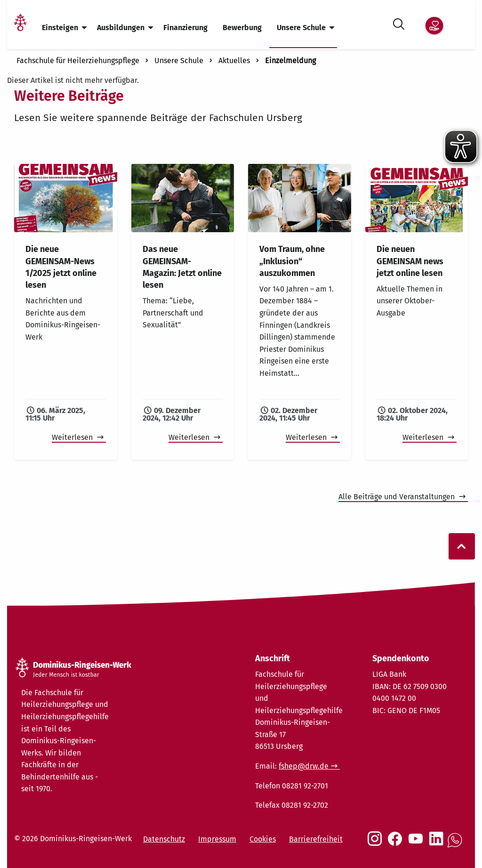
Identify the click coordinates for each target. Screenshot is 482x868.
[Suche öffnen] (399, 22)
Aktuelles (234, 61)
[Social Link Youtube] (418, 844)
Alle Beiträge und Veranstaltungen (398, 497)
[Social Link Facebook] (397, 844)
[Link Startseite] (20, 28)
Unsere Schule (179, 61)
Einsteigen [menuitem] (60, 28)
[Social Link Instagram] (377, 844)
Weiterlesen (73, 437)
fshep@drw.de (304, 766)
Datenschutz (164, 839)
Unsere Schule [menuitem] (301, 28)
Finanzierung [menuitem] (185, 28)
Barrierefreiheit (316, 839)
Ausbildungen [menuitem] (121, 28)
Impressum (217, 839)
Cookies (263, 839)
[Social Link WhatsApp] (457, 845)
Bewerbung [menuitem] (242, 28)
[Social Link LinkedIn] (438, 844)
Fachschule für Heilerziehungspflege (78, 61)
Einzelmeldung (290, 61)
